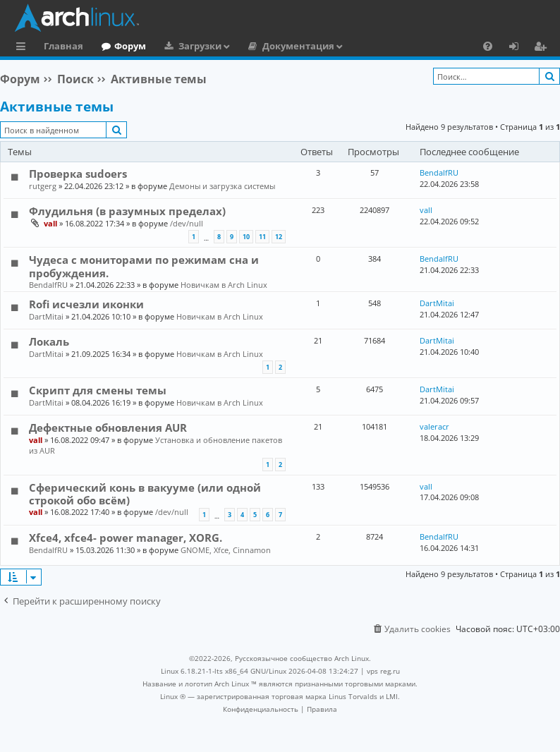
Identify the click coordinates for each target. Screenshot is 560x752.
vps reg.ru (383, 671)
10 (246, 237)
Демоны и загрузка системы (222, 186)
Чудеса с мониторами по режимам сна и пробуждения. (144, 266)
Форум (130, 46)
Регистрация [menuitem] (543, 48)
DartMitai (46, 316)
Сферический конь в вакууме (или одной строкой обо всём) (145, 494)
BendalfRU (439, 172)
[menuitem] (488, 46)
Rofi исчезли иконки (86, 304)
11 (262, 237)
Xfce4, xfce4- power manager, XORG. (126, 538)
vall (50, 223)
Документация (298, 46)
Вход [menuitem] (519, 48)
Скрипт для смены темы (98, 390)
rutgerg (43, 186)
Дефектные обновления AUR (108, 427)
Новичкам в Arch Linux (224, 285)
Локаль (49, 341)
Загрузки (200, 46)
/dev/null (187, 223)
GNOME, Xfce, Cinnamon (226, 550)
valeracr (434, 426)
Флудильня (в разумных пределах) (127, 211)
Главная (63, 46)
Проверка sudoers (78, 174)
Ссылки (24, 48)
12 (279, 237)
